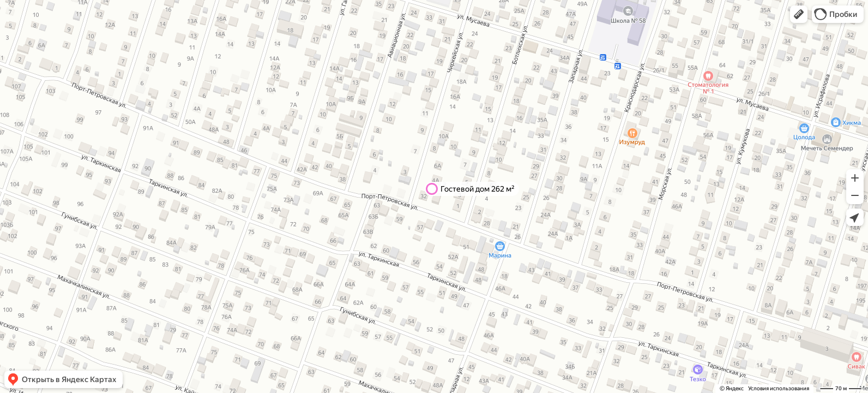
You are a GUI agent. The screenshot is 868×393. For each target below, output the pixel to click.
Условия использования (779, 388)
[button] (799, 14)
